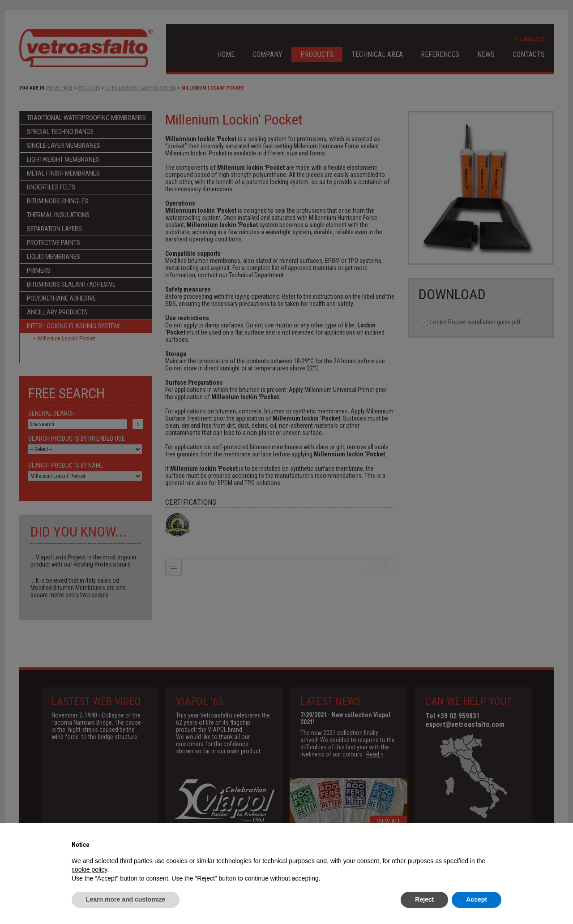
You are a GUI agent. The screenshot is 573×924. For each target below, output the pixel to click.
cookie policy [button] (89, 869)
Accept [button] (477, 899)
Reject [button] (424, 899)
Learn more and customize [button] (126, 899)
